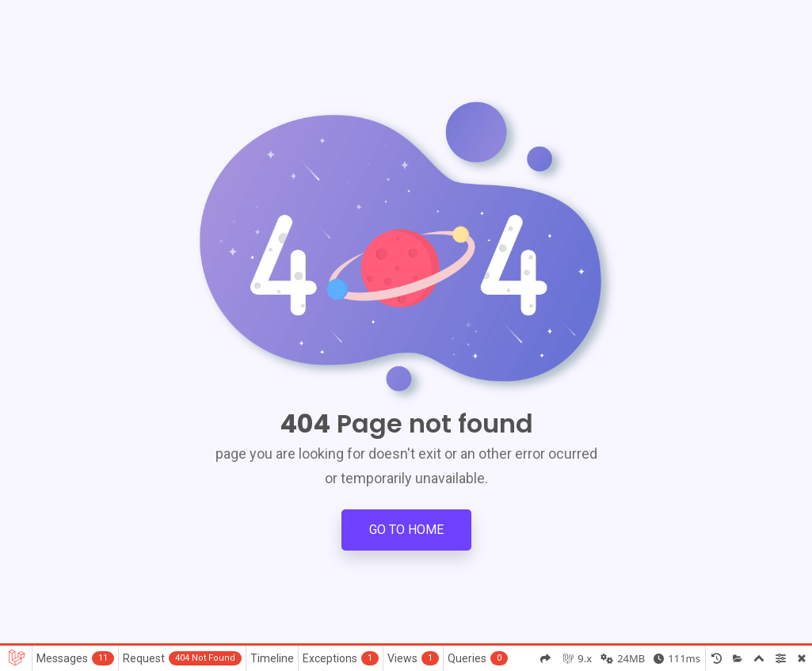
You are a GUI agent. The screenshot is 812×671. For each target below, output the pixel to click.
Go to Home (406, 530)
